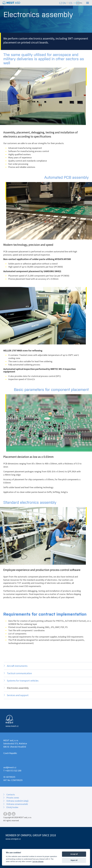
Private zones (13, 798)
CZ (61, 3)
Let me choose (38, 861)
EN (64, 3)
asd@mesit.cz (10, 767)
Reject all (74, 860)
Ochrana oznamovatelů (17, 804)
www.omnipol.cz (13, 839)
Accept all (74, 854)
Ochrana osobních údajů (17, 801)
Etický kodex (12, 807)
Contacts (11, 794)
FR (68, 3)
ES (71, 3)
